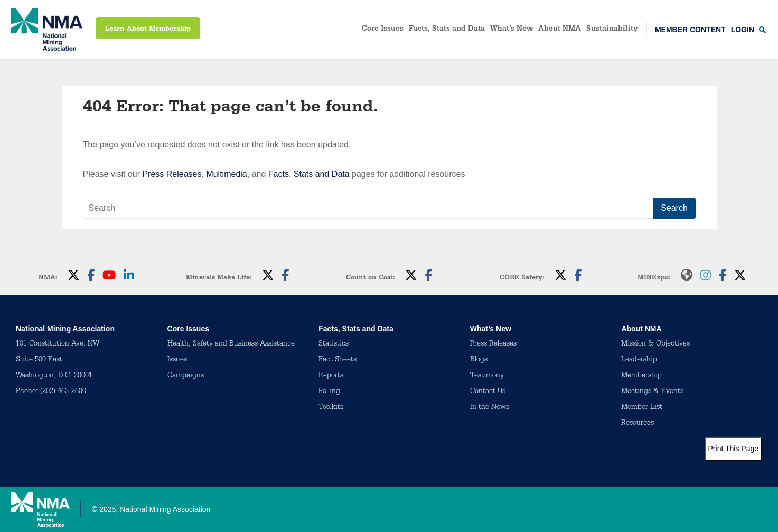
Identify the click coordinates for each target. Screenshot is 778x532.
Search (674, 208)
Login (743, 30)
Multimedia (226, 174)
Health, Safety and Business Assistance (231, 344)
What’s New (512, 30)
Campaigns (186, 376)
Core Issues (383, 30)
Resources (638, 424)
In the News (490, 408)
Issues (177, 360)
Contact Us (488, 392)
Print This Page (733, 449)
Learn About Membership (148, 29)
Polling (329, 392)
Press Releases (172, 174)
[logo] (46, 30)
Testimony (487, 376)
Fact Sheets (338, 360)
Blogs (479, 360)
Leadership (639, 360)
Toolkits (331, 408)
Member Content (690, 30)
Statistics (334, 344)
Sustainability (612, 30)
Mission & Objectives (655, 344)
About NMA (560, 30)
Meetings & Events (652, 392)
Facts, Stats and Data (447, 30)
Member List (642, 408)
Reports (331, 376)
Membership (641, 376)
